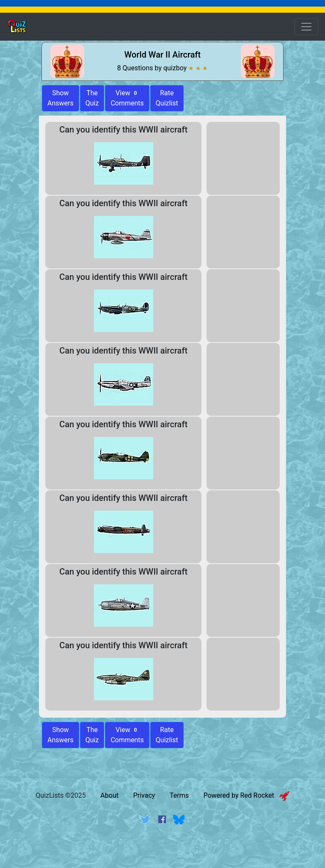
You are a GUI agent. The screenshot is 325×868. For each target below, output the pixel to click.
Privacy (144, 795)
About (109, 795)
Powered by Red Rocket (247, 795)
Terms (179, 795)
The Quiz (92, 98)
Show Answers (61, 735)
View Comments (127, 98)
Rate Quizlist (167, 98)
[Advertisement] (162, 852)
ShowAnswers (61, 98)
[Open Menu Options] (306, 27)
